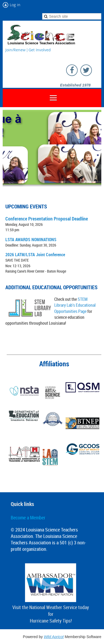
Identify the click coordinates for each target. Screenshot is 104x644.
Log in (15, 5)
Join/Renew (15, 50)
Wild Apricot (54, 637)
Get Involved (40, 50)
